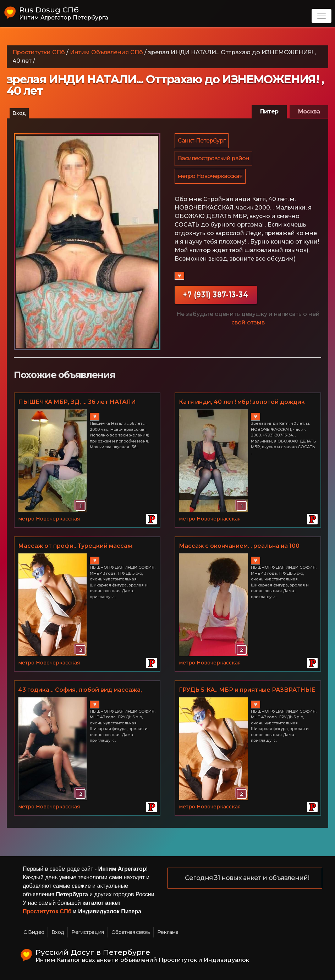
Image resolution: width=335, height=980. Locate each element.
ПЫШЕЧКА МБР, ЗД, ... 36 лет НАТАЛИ (77, 402)
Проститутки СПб (39, 52)
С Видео (34, 932)
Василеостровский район (214, 159)
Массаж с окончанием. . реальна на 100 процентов (239, 546)
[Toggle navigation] (322, 16)
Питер (269, 112)
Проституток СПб (47, 911)
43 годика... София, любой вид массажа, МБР (80, 690)
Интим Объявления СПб (106, 52)
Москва (309, 112)
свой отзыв (248, 325)
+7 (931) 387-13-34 (216, 297)
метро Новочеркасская (210, 178)
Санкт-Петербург (202, 141)
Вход (19, 113)
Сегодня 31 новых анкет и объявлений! (247, 878)
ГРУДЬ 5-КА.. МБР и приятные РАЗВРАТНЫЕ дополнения (247, 690)
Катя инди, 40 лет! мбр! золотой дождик (242, 402)
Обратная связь (131, 932)
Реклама (168, 932)
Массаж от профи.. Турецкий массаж (75, 546)
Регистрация (87, 932)
